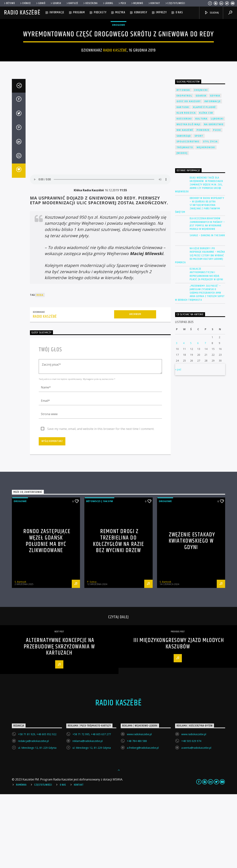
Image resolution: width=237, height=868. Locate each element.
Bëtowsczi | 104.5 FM (100, 575)
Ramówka (21, 859)
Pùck (122, 3)
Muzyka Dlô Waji (188, 198)
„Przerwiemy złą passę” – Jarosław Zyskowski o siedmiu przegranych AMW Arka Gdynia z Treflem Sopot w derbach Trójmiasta (200, 367)
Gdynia (215, 169)
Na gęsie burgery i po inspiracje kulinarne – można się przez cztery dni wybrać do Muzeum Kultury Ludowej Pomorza (200, 329)
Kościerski (184, 192)
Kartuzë (72, 3)
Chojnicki (201, 164)
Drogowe (118, 62)
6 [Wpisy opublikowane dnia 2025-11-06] (198, 417)
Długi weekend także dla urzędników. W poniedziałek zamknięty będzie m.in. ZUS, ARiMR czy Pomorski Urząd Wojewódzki (199, 259)
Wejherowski (206, 221)
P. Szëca (92, 656)
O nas (179, 12)
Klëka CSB (206, 187)
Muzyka (120, 12)
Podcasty (100, 12)
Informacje (57, 12)
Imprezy (161, 12)
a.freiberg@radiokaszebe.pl (143, 822)
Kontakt (154, 3)
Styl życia (210, 215)
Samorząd (184, 210)
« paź (178, 443)
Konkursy (141, 12)
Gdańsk (201, 169)
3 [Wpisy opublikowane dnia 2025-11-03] (177, 417)
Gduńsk (56, 3)
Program (79, 12)
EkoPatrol (184, 169)
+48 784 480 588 (137, 815)
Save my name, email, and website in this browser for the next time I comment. (101, 503)
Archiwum (135, 388)
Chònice (25, 3)
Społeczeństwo (188, 215)
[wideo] (182, 227)
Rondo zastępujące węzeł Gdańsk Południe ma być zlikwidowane (47, 615)
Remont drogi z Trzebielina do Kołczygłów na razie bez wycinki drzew (118, 615)
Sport (199, 210)
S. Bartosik (20, 656)
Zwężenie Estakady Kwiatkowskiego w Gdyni (192, 615)
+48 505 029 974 (191, 815)
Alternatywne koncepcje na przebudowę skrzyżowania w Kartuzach (59, 720)
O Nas (63, 859)
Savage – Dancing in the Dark (207, 309)
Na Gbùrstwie (214, 198)
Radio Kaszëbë (22, 13)
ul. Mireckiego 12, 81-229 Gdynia (37, 822)
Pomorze (203, 204)
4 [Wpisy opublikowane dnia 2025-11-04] (184, 417)
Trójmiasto (185, 221)
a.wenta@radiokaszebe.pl (196, 822)
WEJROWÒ (137, 3)
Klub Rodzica (186, 187)
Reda (40, 369)
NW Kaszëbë (185, 204)
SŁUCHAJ (212, 13)
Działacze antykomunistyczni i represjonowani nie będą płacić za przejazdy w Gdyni (206, 348)
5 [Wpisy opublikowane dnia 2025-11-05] (191, 417)
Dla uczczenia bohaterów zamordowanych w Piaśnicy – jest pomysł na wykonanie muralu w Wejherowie (207, 298)
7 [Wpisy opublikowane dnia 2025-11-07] (205, 417)
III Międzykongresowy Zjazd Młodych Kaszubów (179, 717)
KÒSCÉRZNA (90, 3)
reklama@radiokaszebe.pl (88, 815)
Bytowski (183, 164)
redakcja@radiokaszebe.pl (33, 815)
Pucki (217, 204)
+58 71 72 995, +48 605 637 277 (92, 808)
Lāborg (108, 3)
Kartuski (183, 181)
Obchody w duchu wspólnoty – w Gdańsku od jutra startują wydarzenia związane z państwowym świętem (200, 279)
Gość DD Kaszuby (189, 175)
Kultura (201, 192)
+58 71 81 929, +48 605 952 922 (37, 808)
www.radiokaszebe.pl (139, 808)
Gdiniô (40, 3)
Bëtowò (9, 3)
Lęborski (217, 192)
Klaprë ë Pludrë (204, 181)
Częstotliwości (175, 3)
